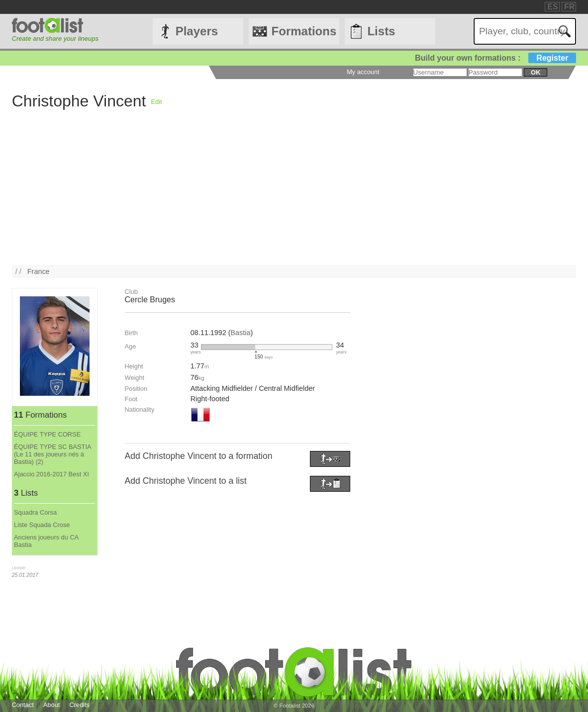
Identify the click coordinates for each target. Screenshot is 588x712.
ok (536, 72)
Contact (23, 705)
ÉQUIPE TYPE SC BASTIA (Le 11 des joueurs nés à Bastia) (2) (52, 454)
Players (197, 31)
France (39, 271)
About (51, 705)
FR (569, 7)
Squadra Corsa (35, 512)
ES (552, 7)
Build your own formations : (495, 58)
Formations (304, 31)
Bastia (240, 333)
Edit (156, 102)
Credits (80, 705)
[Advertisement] (294, 196)
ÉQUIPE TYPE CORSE (47, 434)
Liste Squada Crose (42, 525)
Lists (381, 31)
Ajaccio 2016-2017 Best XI (51, 474)
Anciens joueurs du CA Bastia (46, 541)
